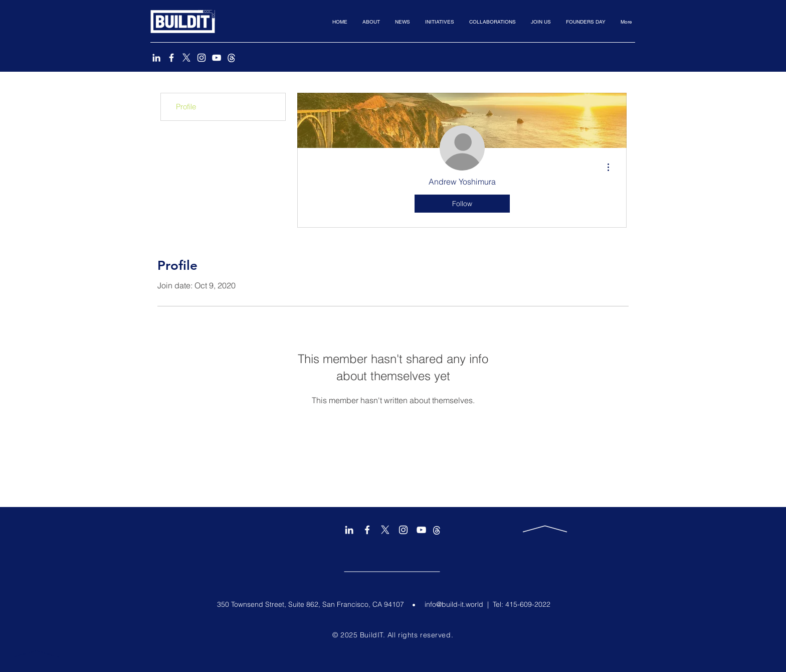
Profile (186, 107)
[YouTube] (217, 58)
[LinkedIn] (156, 58)
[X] (186, 58)
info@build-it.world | (459, 604)
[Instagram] (202, 58)
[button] (371, 22)
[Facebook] (171, 58)
